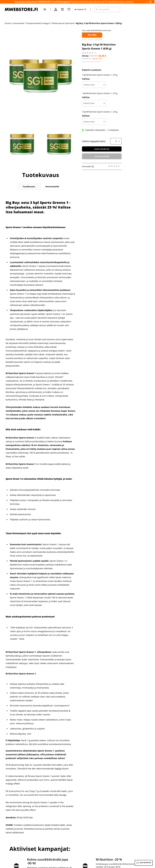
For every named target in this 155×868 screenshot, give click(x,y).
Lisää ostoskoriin (102, 149)
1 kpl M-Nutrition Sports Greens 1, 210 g (100, 75)
